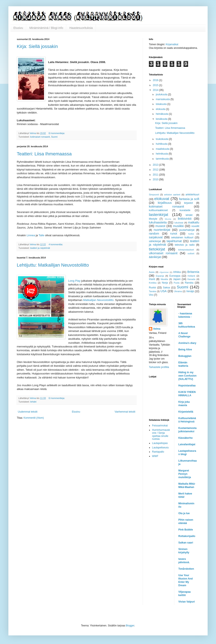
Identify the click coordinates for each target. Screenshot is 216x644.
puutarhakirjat (187, 230)
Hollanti (191, 276)
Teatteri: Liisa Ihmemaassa (44, 154)
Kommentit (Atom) (34, 418)
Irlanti (152, 279)
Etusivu (18, 28)
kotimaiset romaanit (40, 137)
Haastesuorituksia (81, 28)
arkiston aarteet (172, 195)
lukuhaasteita (158, 222)
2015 (156, 85)
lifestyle (153, 219)
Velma (157, 329)
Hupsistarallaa (187, 386)
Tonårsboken (186, 569)
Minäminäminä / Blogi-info (46, 28)
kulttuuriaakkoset (158, 210)
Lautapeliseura (160, 448)
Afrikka (177, 272)
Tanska (152, 291)
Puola (177, 283)
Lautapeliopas (160, 443)
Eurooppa (175, 276)
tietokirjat (157, 249)
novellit (195, 226)
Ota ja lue (184, 513)
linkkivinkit (185, 219)
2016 (156, 80)
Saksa (166, 288)
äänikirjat (155, 257)
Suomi (54, 137)
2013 (156, 165)
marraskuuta (163, 99)
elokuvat (162, 199)
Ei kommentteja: (57, 133)
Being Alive (185, 350)
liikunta (168, 219)
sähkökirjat (155, 241)
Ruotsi (152, 288)
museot (160, 226)
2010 (156, 179)
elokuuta (161, 109)
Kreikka (153, 283)
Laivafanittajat (187, 444)
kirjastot (188, 203)
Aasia (152, 272)
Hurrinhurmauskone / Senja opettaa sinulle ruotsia (161, 434)
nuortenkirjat (162, 230)
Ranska (189, 283)
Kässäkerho (186, 438)
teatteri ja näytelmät (40, 248)
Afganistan (164, 272)
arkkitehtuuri (192, 195)
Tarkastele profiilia (159, 367)
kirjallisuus (165, 203)
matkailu (194, 222)
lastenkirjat (159, 215)
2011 (156, 175)
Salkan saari (186, 543)
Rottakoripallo (187, 536)
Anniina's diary (187, 343)
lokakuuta (162, 104)
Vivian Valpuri (187, 602)
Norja (165, 283)
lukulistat (179, 223)
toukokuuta (162, 139)
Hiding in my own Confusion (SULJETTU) (188, 376)
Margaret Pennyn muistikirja (185, 474)
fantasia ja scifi (189, 199)
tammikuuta (163, 159)
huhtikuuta (162, 144)
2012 (156, 170)
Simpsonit (154, 195)
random (154, 234)
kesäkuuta (162, 119)
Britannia (193, 272)
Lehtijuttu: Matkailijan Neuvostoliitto (53, 265)
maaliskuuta (163, 149)
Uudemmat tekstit (28, 412)
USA (164, 291)
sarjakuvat (156, 237)
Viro (151, 295)
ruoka (191, 234)
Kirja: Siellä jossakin (37, 46)
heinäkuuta (162, 114)
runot (174, 234)
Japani (177, 279)
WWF (155, 456)
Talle (41, 235)
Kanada (191, 279)
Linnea (31, 235)
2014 (156, 90)
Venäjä (190, 291)
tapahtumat (174, 241)
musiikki (178, 226)
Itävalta (164, 279)
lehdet (33, 402)
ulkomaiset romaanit (163, 253)
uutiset (191, 253)
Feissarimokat (160, 426)
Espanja (160, 276)
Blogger (130, 626)
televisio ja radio (185, 245)
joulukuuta (162, 94)
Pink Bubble (186, 530)
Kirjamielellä (186, 412)
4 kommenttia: (56, 244)
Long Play (74, 281)
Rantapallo (158, 452)
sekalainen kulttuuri (182, 237)
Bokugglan (185, 356)
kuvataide (185, 210)
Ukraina (178, 291)
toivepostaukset (186, 250)
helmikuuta (162, 154)
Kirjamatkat (172, 44)
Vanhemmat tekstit (125, 412)
